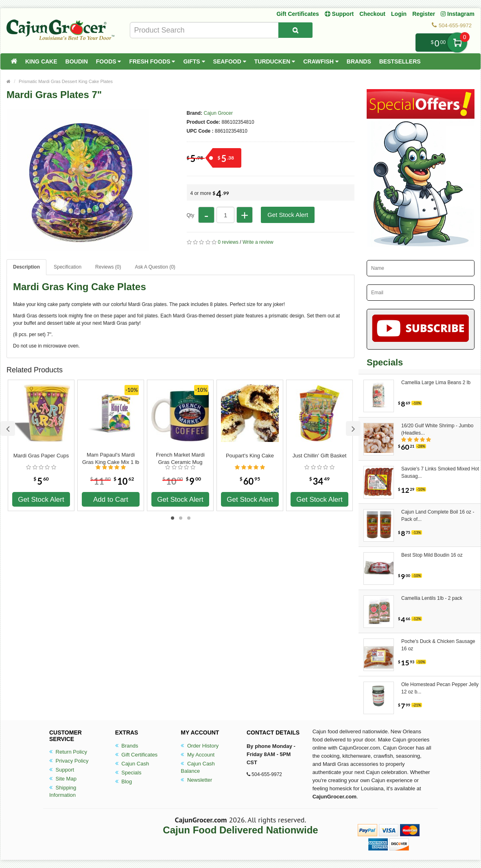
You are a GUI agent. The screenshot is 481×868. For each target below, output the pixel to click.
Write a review (258, 242)
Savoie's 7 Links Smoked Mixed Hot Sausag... (440, 472)
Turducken (275, 61)
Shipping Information (63, 791)
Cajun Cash (132, 764)
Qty (191, 215)
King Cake (41, 61)
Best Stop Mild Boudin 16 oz (432, 555)
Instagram (458, 14)
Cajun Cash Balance (198, 767)
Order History (200, 746)
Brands (359, 61)
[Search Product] (295, 30)
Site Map (63, 779)
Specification (68, 267)
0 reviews (228, 242)
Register (424, 14)
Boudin (77, 61)
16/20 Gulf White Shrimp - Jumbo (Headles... (437, 429)
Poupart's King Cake (250, 456)
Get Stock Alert (288, 215)
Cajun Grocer (218, 113)
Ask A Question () (155, 267)
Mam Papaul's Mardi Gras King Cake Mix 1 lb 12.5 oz (111, 459)
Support (62, 770)
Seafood (230, 61)
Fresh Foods (152, 61)
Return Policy (68, 752)
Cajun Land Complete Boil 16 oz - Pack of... (438, 516)
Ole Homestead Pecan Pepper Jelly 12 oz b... (440, 688)
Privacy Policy (69, 761)
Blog (124, 782)
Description (26, 267)
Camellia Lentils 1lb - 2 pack (432, 598)
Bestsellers (400, 61)
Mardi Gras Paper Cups (41, 456)
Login (399, 14)
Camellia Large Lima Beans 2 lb (436, 383)
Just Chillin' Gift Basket (320, 456)
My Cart (457, 43)
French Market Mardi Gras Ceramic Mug (180, 458)
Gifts (194, 61)
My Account (198, 755)
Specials (128, 773)
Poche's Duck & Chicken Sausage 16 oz (438, 645)
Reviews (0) (108, 267)
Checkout (372, 14)
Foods (109, 61)
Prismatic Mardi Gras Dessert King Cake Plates (66, 81)
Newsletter (196, 780)
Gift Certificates (297, 14)
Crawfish (321, 61)
